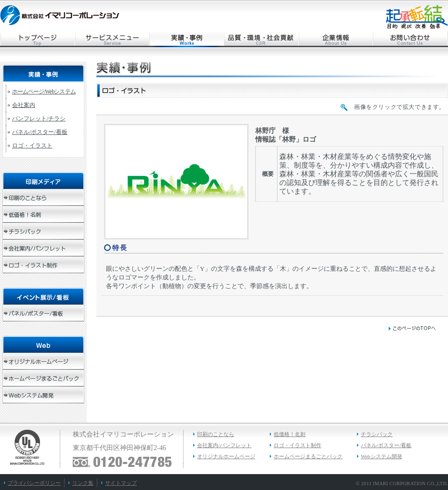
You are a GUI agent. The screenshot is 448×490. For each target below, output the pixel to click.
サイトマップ (121, 483)
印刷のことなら (216, 434)
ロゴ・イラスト (32, 146)
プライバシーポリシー (34, 483)
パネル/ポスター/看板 (40, 132)
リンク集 (83, 483)
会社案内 (24, 105)
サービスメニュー (112, 39)
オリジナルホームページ (226, 456)
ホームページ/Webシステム (44, 92)
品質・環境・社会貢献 (261, 39)
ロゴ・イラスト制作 (297, 445)
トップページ (37, 39)
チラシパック (377, 434)
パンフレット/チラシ (39, 119)
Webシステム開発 (382, 456)
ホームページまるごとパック (308, 456)
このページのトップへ (412, 328)
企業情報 (336, 39)
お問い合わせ (411, 39)
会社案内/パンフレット (224, 445)
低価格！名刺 (290, 434)
